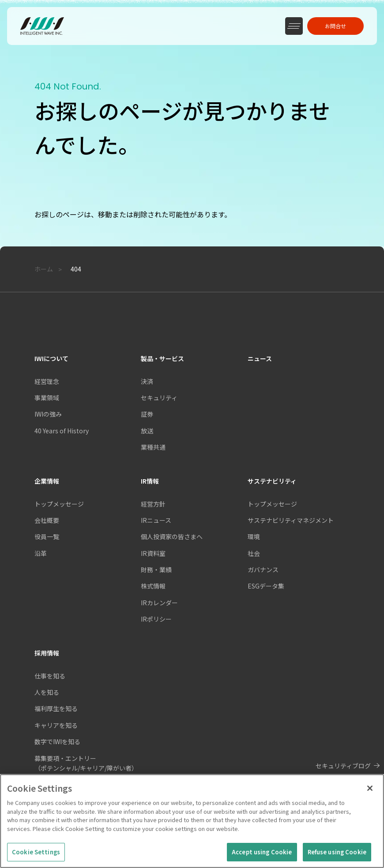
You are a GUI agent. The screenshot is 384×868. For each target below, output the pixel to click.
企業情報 (47, 481)
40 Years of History (62, 431)
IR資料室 (153, 553)
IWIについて (51, 358)
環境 (254, 536)
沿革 (41, 553)
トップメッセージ (272, 504)
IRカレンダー (159, 603)
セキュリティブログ (343, 766)
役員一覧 (47, 536)
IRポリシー (156, 619)
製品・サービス (162, 358)
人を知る (47, 692)
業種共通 (153, 447)
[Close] (370, 792)
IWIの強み (48, 414)
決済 (147, 381)
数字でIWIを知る (57, 741)
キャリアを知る (56, 725)
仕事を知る (50, 676)
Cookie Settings (36, 856)
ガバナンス (263, 570)
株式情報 (153, 586)
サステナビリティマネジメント (291, 520)
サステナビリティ (272, 481)
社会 (254, 553)
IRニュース (156, 520)
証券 (147, 414)
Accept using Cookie (262, 856)
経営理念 (47, 381)
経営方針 (153, 504)
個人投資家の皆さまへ (172, 536)
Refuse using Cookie (337, 856)
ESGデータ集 (266, 586)
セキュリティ (159, 398)
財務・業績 (156, 570)
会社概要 (47, 520)
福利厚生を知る (56, 708)
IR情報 (150, 481)
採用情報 (47, 653)
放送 (147, 431)
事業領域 (47, 398)
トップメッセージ (59, 504)
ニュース (260, 358)
